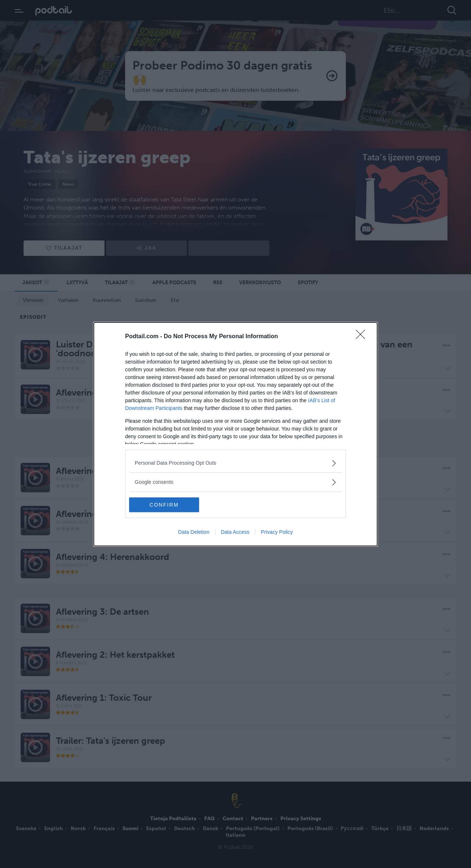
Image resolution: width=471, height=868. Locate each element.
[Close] (363, 337)
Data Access (235, 532)
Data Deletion (194, 532)
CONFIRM (164, 505)
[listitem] (235, 463)
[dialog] (235, 434)
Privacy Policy (277, 532)
